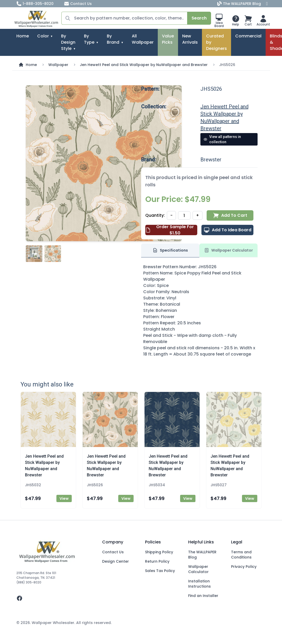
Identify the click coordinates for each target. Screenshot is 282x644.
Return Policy (157, 561)
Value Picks (168, 39)
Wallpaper (58, 65)
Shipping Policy (159, 552)
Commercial (248, 36)
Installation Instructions (199, 584)
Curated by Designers (217, 42)
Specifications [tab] (170, 250)
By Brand (113, 39)
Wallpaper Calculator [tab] (228, 250)
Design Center (116, 561)
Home (23, 36)
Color (43, 36)
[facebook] (55, 598)
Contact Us (78, 4)
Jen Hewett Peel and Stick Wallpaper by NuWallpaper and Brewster (144, 65)
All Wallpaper (143, 39)
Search (199, 18)
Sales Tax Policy (160, 571)
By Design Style (68, 42)
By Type (89, 39)
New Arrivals (190, 39)
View (64, 498)
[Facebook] (267, 4)
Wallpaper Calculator (198, 569)
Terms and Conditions (241, 555)
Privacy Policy (244, 567)
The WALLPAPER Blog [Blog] (240, 4)
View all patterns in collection (222, 139)
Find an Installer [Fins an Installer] (203, 596)
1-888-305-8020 (35, 4)
